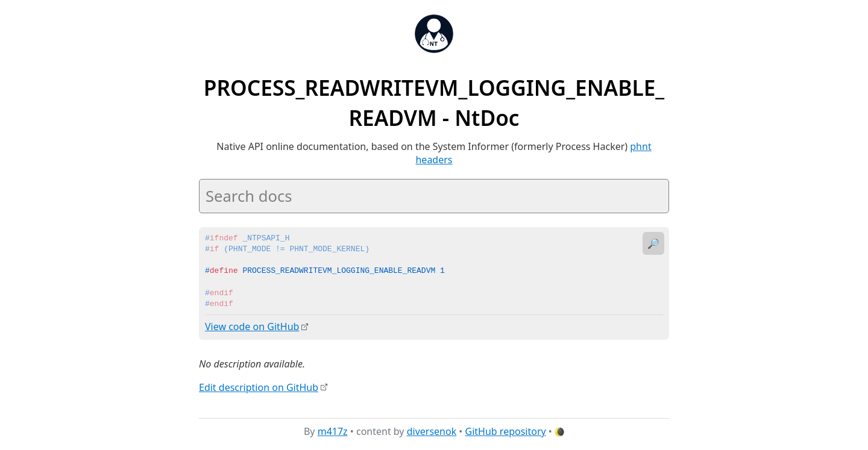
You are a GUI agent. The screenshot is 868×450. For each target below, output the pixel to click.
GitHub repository (506, 431)
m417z (333, 431)
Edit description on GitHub (259, 387)
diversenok (432, 431)
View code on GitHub (252, 327)
